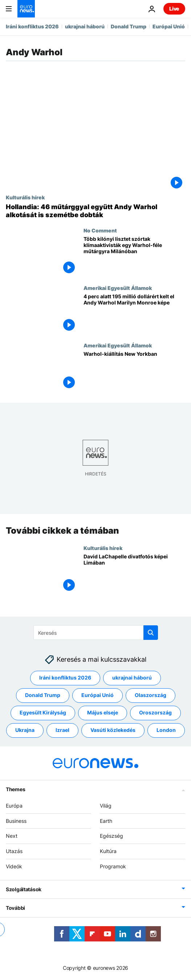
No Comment (100, 230)
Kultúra (108, 851)
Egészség (111, 836)
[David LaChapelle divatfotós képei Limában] (134, 574)
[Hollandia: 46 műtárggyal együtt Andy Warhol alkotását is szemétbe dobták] (95, 211)
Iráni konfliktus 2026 (32, 26)
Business (16, 821)
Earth (106, 821)
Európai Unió (169, 26)
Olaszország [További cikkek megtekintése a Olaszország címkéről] (151, 695)
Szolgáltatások (24, 889)
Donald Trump (129, 26)
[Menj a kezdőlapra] (26, 9)
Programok (113, 866)
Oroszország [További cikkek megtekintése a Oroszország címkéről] (155, 713)
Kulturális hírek (25, 197)
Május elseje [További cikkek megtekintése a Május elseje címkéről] (103, 713)
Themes (15, 789)
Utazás (14, 851)
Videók (14, 866)
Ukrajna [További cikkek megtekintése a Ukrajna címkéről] (25, 730)
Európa (14, 806)
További (15, 908)
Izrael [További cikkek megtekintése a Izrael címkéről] (62, 730)
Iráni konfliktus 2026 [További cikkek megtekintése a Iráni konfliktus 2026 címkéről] (65, 678)
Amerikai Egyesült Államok (118, 288)
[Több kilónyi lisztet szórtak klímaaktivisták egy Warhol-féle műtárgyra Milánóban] (134, 256)
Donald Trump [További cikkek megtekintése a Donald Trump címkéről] (43, 695)
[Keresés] (96, 633)
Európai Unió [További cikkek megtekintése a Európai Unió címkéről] (97, 695)
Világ (106, 806)
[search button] (151, 633)
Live (174, 9)
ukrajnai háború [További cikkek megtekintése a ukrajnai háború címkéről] (132, 678)
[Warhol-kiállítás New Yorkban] (134, 371)
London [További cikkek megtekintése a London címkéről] (166, 730)
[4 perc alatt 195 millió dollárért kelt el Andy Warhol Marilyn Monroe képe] (134, 314)
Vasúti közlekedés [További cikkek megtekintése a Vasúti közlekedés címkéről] (113, 730)
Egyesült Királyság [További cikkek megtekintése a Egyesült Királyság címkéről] (43, 713)
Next (12, 836)
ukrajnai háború (85, 26)
